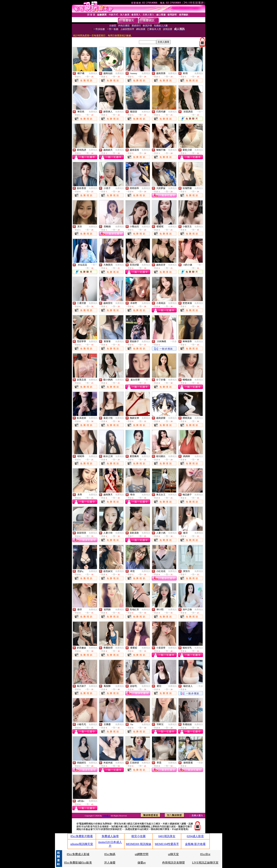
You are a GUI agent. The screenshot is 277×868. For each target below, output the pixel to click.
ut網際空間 (142, 854)
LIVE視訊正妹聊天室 (205, 863)
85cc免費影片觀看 (82, 836)
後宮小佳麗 (138, 836)
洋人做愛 (110, 863)
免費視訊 (93, 73)
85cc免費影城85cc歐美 (78, 863)
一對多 (173, 341)
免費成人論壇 (110, 836)
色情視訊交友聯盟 (173, 863)
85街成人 (106, 816)
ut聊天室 (173, 854)
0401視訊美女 (167, 836)
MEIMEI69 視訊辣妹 (138, 844)
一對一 (200, 112)
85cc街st (205, 854)
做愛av (142, 863)
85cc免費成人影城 (78, 854)
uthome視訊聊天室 (82, 844)
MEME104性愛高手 (167, 844)
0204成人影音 (195, 836)
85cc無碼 (110, 854)
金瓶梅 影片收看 (195, 844)
